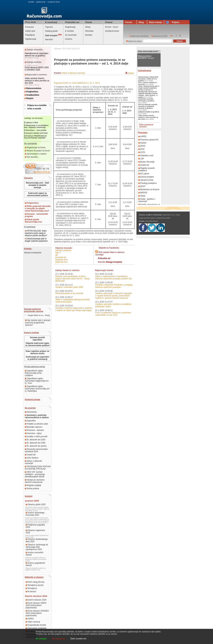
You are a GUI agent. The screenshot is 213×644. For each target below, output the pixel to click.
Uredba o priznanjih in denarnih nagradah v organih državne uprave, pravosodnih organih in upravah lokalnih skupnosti (114, 296)
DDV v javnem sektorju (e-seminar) (148, 83)
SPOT (142, 186)
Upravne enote (146, 180)
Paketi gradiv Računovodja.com (33, 221)
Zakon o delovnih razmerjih (33, 462)
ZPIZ (141, 149)
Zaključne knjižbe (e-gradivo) (149, 112)
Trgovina (49, 27)
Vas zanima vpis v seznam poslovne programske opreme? (38, 323)
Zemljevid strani (112, 31)
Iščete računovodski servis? (148, 51)
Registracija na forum (35, 147)
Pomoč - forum (112, 27)
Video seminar (33, 622)
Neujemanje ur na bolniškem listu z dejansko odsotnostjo (36, 126)
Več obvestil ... (32, 157)
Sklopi (88, 27)
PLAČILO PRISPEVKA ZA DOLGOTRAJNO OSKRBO (35, 137)
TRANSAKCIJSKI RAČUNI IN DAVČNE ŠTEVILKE (38, 468)
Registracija (70, 27)
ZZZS (142, 152)
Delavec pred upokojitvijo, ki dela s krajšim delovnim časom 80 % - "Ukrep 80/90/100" (73, 279)
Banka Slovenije (146, 162)
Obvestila (89, 31)
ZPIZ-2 (58, 253)
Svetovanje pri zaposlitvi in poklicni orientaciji (37, 358)
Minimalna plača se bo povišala (69, 293)
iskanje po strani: (134, 41)
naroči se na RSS (160, 36)
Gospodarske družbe (36, 625)
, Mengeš (146, 57)
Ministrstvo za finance (149, 189)
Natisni (131, 73)
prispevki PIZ (61, 257)
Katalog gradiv (52, 31)
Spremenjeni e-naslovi (36, 154)
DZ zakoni (144, 174)
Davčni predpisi (146, 177)
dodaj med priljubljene (139, 36)
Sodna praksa (32, 488)
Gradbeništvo (32, 95)
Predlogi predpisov (148, 183)
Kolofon (168, 218)
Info (146, 221)
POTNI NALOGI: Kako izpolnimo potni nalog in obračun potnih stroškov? (36, 233)
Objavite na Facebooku (109, 248)
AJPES (30, 619)
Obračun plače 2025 (36, 504)
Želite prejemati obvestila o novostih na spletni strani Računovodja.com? (38, 208)
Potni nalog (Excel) (35, 582)
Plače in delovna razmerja (74, 73)
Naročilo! (49, 39)
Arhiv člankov (32, 458)
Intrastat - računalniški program (36, 215)
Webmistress (154, 221)
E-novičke (69, 31)
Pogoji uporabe (144, 218)
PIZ (57, 255)
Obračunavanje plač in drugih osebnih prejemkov (36, 240)
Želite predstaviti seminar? (146, 126)
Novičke (89, 35)
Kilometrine (31, 412)
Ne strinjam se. (59, 639)
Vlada (142, 196)
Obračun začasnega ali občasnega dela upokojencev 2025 (37, 547)
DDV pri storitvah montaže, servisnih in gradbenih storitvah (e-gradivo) (148, 106)
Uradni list (30, 455)
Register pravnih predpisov (147, 169)
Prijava (173, 22)
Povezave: (143, 132)
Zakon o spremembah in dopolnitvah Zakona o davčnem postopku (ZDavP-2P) (114, 277)
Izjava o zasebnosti (157, 218)
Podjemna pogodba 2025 (35, 526)
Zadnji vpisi (30, 31)
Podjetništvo (31, 92)
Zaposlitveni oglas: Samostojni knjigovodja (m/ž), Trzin (37, 381)
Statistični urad (146, 155)
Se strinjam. (41, 639)
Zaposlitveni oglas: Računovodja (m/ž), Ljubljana (34, 373)
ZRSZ (142, 146)
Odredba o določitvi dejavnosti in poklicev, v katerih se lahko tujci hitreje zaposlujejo (74, 309)
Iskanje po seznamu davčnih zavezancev (35, 481)
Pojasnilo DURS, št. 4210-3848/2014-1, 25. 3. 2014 (77, 83)
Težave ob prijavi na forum (37, 151)
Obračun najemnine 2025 (35, 531)
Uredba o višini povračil (36, 436)
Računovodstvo (33, 88)
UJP (141, 159)
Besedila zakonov (34, 427)
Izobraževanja (145, 70)
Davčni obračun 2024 (36, 600)
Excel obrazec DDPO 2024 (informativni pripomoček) (36, 605)
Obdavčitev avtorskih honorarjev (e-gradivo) (146, 100)
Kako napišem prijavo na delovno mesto (37, 352)
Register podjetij (33, 485)
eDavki (142, 143)
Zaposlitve (30, 421)
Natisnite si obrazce (34, 577)
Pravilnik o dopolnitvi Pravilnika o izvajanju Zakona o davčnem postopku (114, 286)
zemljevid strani (54, 2)
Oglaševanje (31, 39)
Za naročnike (71, 35)
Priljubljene (30, 35)
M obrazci (31, 591)
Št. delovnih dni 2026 (35, 443)
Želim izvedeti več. (79, 639)
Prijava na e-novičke (37, 105)
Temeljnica (31, 588)
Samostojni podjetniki (36, 628)
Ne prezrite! (30, 408)
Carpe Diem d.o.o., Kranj (37, 315)
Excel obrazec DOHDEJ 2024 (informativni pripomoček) (37, 613)
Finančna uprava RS (148, 140)
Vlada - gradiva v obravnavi (147, 200)
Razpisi (29, 98)
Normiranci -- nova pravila (36, 130)
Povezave (30, 27)
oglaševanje (41, 2)
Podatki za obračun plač (36, 424)
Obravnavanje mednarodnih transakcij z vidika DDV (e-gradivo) (148, 79)
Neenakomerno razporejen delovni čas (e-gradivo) (37, 54)
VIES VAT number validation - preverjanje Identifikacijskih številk (35, 474)
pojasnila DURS (62, 262)
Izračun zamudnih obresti (34, 554)
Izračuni (69, 39)
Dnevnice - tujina (33, 433)
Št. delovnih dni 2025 (35, 440)
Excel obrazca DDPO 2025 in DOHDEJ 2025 (37, 69)
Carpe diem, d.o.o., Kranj (171, 215)
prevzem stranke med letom (37, 133)
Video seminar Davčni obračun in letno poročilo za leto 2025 (37, 81)
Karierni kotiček (31, 333)
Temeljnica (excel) (35, 585)
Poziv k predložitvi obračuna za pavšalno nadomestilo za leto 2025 (113, 314)
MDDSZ (143, 193)
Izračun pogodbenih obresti (35, 564)
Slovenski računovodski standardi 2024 (36, 450)
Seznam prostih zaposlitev (37, 339)
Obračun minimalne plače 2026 (69, 287)
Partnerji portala (32, 399)
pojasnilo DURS (62, 260)
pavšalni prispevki (63, 250)
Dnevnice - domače (34, 430)
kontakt (31, 2)
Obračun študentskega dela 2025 (37, 540)
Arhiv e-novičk (34, 109)
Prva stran (31, 22)
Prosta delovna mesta (35, 367)
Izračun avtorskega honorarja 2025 (35, 514)
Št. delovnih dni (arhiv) (36, 446)
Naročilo (110, 262)
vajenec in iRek (32, 122)
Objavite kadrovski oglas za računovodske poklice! (37, 344)
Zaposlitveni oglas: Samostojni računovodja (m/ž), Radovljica (37, 389)
